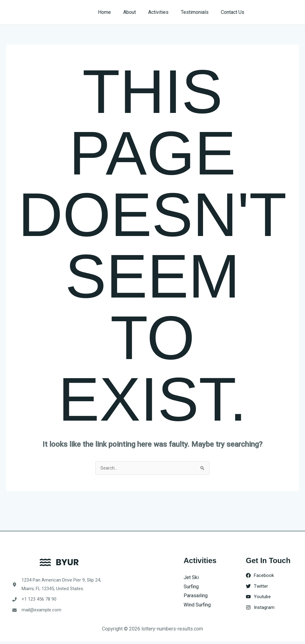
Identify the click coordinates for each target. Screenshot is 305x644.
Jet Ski (191, 578)
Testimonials (198, 12)
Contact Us (234, 12)
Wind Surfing (197, 605)
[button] (278, 12)
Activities (165, 12)
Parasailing (196, 596)
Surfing (191, 587)
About (138, 12)
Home (116, 12)
